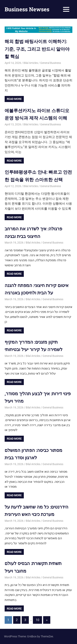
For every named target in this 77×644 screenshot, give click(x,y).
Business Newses (27, 9)
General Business (51, 63)
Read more (14, 99)
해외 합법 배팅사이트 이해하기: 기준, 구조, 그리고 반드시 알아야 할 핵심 (38, 49)
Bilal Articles (31, 63)
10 (38, 620)
